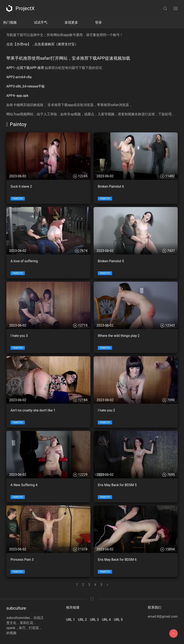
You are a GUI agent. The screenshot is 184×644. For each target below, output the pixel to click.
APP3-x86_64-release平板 (26, 86)
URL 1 (70, 620)
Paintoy (18, 199)
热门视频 (10, 22)
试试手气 (41, 22)
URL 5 (118, 620)
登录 (98, 22)
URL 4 (106, 620)
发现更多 (71, 22)
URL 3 (94, 620)
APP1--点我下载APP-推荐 (25, 68)
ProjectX (21, 8)
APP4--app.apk (17, 96)
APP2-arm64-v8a (19, 77)
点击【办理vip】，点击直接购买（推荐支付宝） (42, 44)
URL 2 (82, 620)
